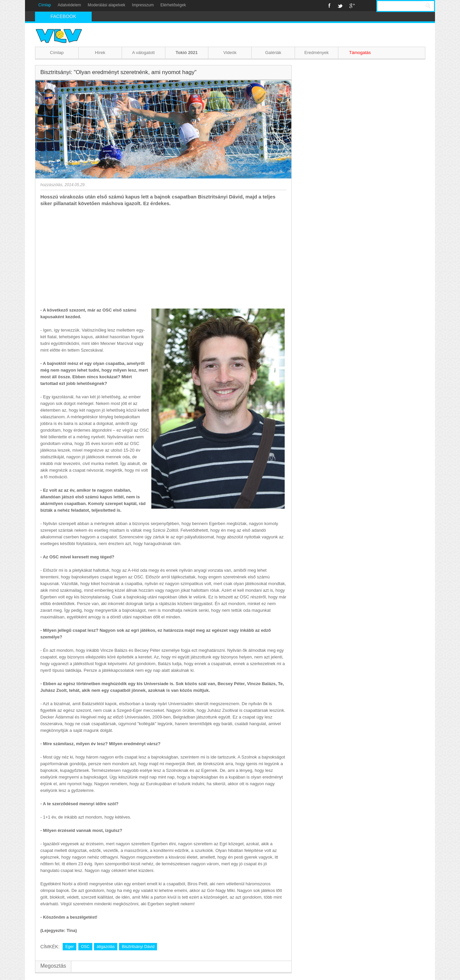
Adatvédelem (69, 5)
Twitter (340, 6)
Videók (230, 53)
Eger (69, 947)
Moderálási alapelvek (106, 5)
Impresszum (143, 5)
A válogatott (143, 53)
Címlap (45, 5)
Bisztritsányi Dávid (138, 947)
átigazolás (106, 947)
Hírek (100, 53)
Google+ (352, 6)
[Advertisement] (163, 257)
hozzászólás (51, 185)
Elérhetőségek (173, 5)
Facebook (329, 6)
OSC (85, 947)
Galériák (273, 53)
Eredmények (316, 53)
